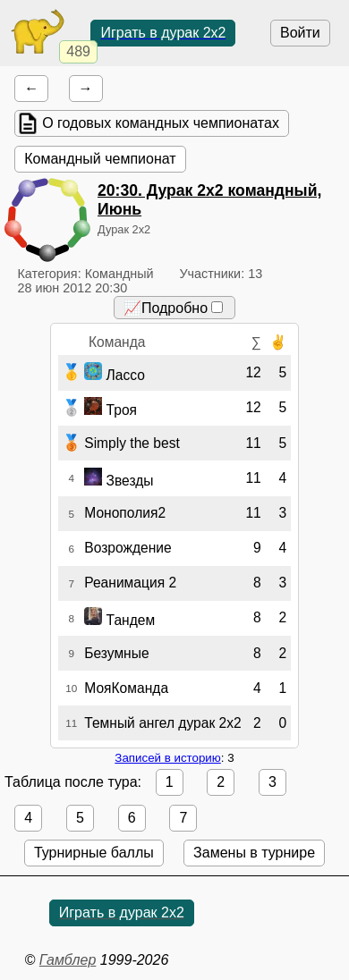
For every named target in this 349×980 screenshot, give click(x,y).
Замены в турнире (254, 853)
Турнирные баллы (94, 853)
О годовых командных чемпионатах (161, 123)
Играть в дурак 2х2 (163, 33)
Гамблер (68, 960)
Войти (300, 33)
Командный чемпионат (100, 159)
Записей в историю (167, 758)
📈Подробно (173, 308)
